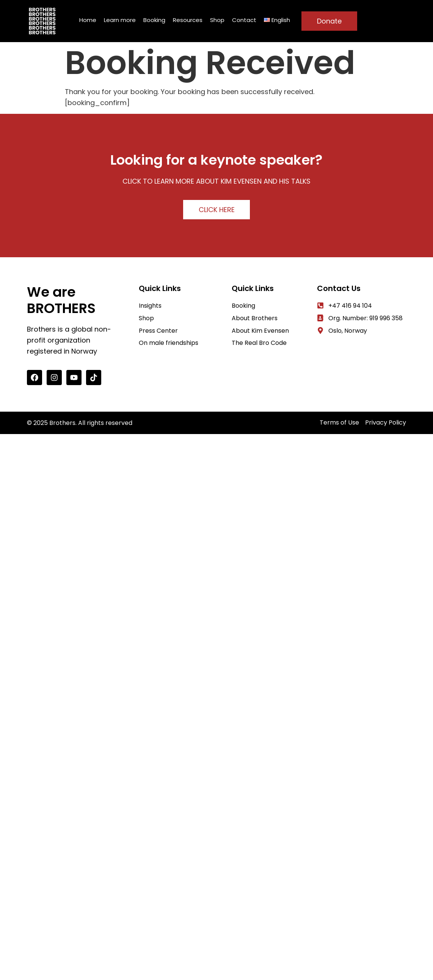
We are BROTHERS (61, 300)
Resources (188, 20)
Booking (154, 20)
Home (88, 20)
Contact (244, 20)
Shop (217, 20)
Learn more (120, 20)
